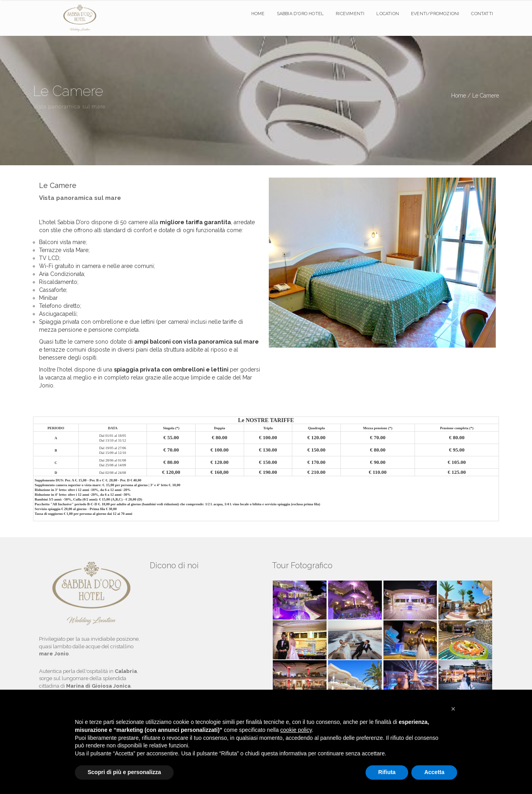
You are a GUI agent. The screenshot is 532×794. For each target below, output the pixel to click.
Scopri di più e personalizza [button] (124, 772)
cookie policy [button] (296, 730)
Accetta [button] (434, 772)
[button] (453, 709)
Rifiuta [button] (387, 772)
